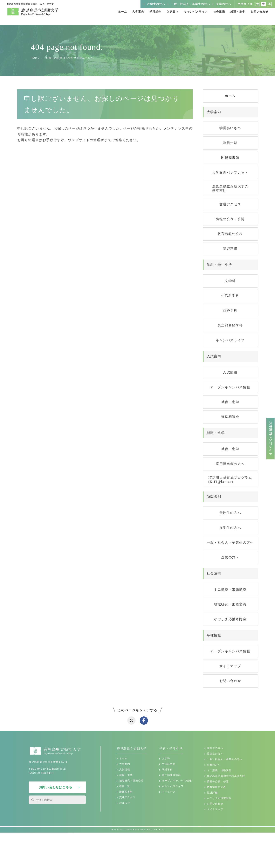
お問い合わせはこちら (56, 787)
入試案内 (165, 16)
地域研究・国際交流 (230, 604)
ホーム (111, 16)
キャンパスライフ (190, 16)
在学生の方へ (147, 4)
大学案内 (128, 16)
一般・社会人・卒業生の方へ (184, 4)
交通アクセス (230, 204)
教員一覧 (230, 143)
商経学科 (230, 311)
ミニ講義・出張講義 (230, 589)
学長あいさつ (230, 128)
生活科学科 (230, 296)
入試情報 (230, 372)
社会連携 (215, 16)
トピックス (169, 792)
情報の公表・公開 (230, 219)
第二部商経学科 (230, 325)
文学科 (230, 281)
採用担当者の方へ (230, 464)
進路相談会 (230, 417)
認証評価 (230, 249)
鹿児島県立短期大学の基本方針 (230, 188)
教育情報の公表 (230, 234)
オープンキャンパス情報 (230, 387)
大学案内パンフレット (230, 173)
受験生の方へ (230, 513)
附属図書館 (230, 158)
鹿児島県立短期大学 (132, 749)
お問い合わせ (259, 16)
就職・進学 (235, 16)
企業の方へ (220, 4)
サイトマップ (230, 666)
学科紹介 (146, 16)
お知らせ (125, 803)
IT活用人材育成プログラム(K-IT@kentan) (230, 480)
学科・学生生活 (171, 749)
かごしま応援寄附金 (230, 619)
